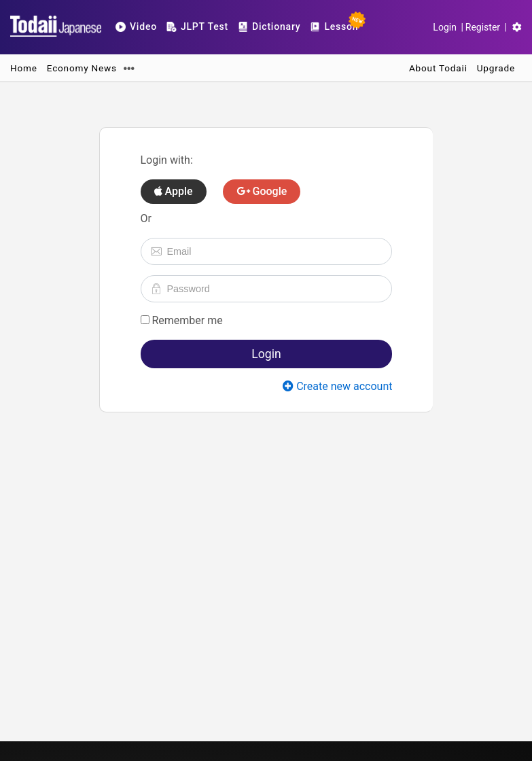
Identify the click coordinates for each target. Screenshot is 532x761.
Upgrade (496, 68)
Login (445, 27)
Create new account (337, 386)
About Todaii (438, 68)
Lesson (336, 24)
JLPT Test (197, 26)
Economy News (82, 68)
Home (24, 68)
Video (136, 26)
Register (483, 27)
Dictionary (269, 26)
